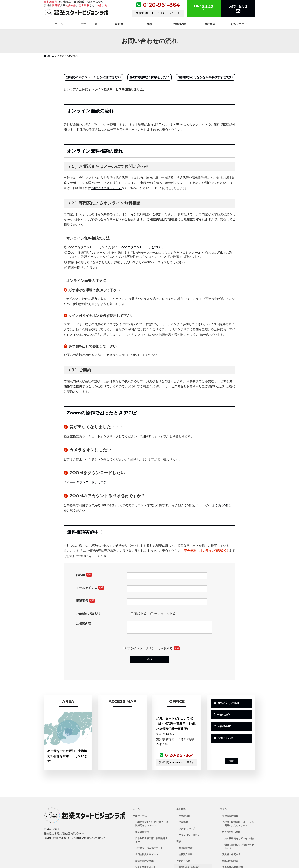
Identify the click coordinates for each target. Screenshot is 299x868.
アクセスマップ (187, 829)
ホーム (136, 810)
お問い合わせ (238, 9)
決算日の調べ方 (230, 861)
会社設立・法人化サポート (149, 848)
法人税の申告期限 (231, 832)
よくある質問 (221, 505)
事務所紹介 (222, 716)
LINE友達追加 (204, 9)
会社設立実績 (186, 855)
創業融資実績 (186, 848)
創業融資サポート (144, 832)
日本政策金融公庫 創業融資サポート (151, 840)
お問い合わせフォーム (106, 188)
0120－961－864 (174, 188)
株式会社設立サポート (147, 861)
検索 (231, 763)
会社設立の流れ (230, 816)
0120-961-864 (162, 5)
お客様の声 (222, 728)
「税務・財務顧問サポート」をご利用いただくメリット (238, 824)
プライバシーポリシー (190, 835)
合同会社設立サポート (147, 855)
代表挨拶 (183, 823)
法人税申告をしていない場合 (239, 839)
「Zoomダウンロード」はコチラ (141, 247)
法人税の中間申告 (231, 855)
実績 (179, 842)
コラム (223, 810)
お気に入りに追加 (226, 703)
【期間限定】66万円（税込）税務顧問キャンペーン (152, 824)
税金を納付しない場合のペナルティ (239, 847)
